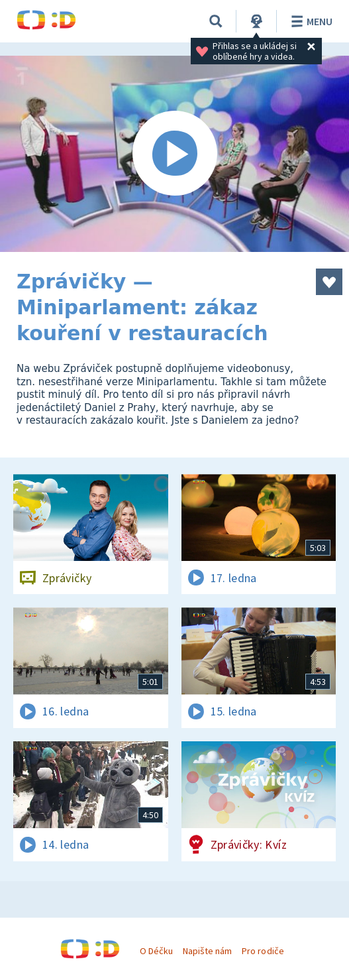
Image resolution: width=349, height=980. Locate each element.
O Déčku (156, 951)
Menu (310, 21)
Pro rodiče (263, 951)
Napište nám (207, 951)
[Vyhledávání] (216, 21)
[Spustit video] (174, 154)
